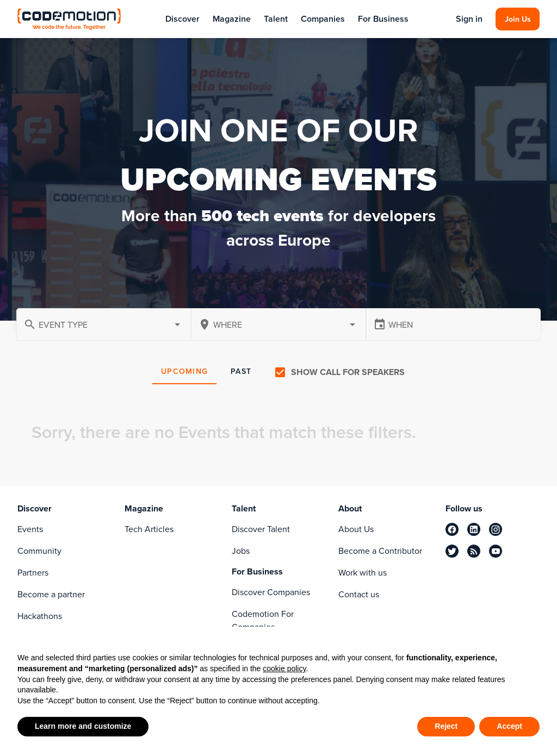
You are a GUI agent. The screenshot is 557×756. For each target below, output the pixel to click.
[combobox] (278, 324)
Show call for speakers (348, 372)
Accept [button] (509, 726)
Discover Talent (261, 529)
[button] (104, 324)
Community (39, 551)
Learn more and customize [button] (83, 726)
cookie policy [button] (284, 668)
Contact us (359, 594)
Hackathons (40, 616)
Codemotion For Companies (263, 620)
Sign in (469, 19)
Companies (323, 19)
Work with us (363, 573)
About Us (356, 529)
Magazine (232, 19)
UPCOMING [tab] (184, 371)
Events (30, 529)
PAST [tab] (241, 371)
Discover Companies (271, 592)
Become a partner (51, 594)
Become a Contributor (380, 551)
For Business (383, 19)
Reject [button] (446, 726)
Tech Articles (149, 529)
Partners (33, 573)
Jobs (241, 551)
